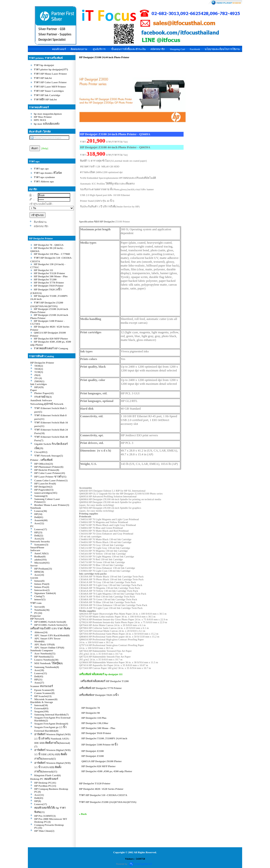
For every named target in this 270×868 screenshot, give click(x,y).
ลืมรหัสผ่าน (40, 222)
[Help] (45, 148)
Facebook (195, 49)
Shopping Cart (177, 49)
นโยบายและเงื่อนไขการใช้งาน (222, 49)
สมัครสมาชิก (158, 49)
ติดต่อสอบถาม (79, 49)
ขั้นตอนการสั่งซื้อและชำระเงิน (128, 49)
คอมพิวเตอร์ (59, 49)
